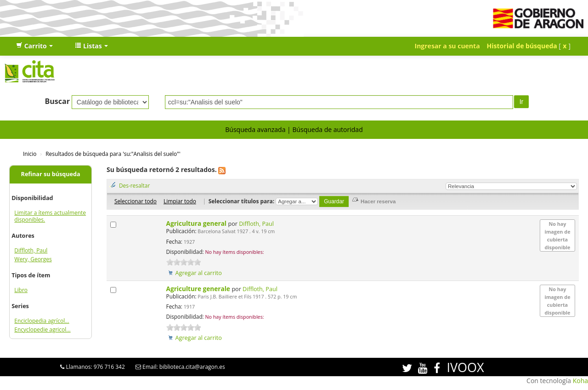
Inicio (30, 154)
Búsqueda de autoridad (327, 129)
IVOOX (465, 367)
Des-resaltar (134, 185)
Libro (21, 290)
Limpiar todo (180, 201)
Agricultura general (197, 223)
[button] (34, 46)
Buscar (57, 101)
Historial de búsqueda (522, 46)
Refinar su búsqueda (51, 174)
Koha (580, 381)
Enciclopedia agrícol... (42, 321)
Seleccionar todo (136, 201)
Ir (522, 102)
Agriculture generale (199, 289)
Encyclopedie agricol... (42, 330)
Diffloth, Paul (31, 250)
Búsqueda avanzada (255, 129)
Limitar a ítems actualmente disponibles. (50, 216)
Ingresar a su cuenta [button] (447, 46)
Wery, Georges (33, 259)
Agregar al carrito (199, 273)
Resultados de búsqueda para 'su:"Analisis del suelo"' (113, 154)
